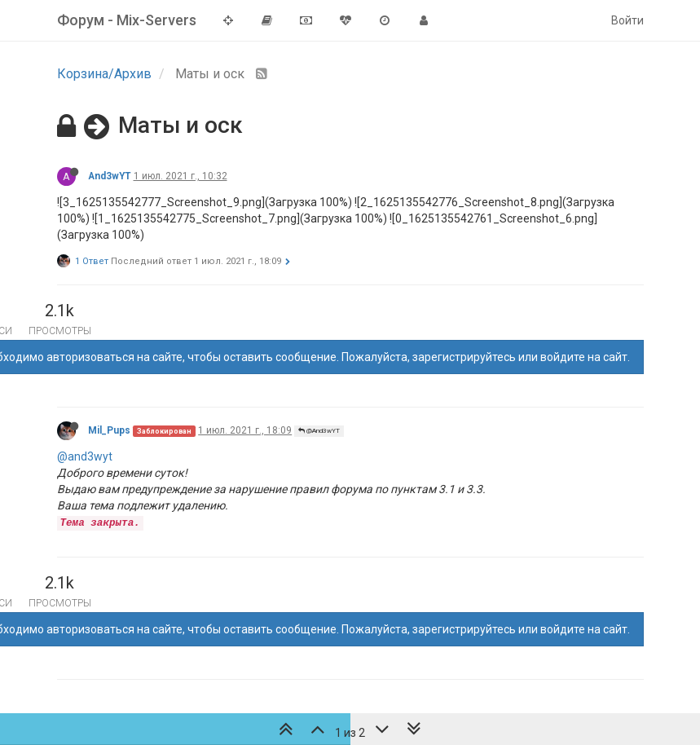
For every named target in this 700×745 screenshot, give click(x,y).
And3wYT (110, 176)
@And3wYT (319, 431)
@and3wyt (85, 456)
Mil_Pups (109, 430)
